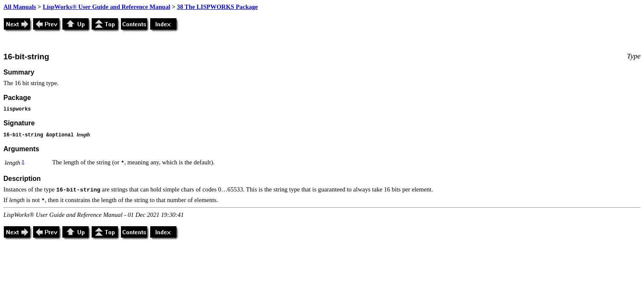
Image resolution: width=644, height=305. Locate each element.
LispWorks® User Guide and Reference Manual (107, 7)
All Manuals (20, 7)
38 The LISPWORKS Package (217, 7)
